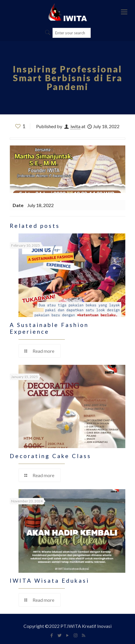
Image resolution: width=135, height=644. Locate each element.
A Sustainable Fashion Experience (49, 328)
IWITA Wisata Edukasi (49, 581)
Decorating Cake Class (50, 456)
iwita (75, 126)
